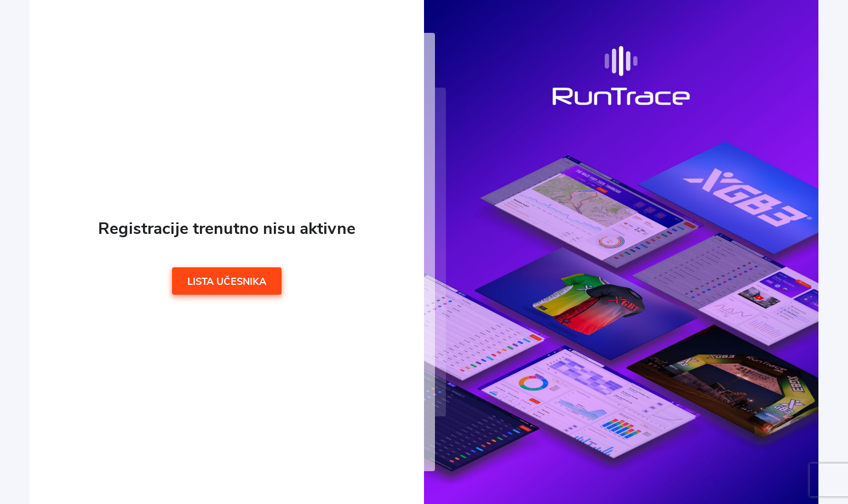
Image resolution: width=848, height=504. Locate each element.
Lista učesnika (227, 282)
